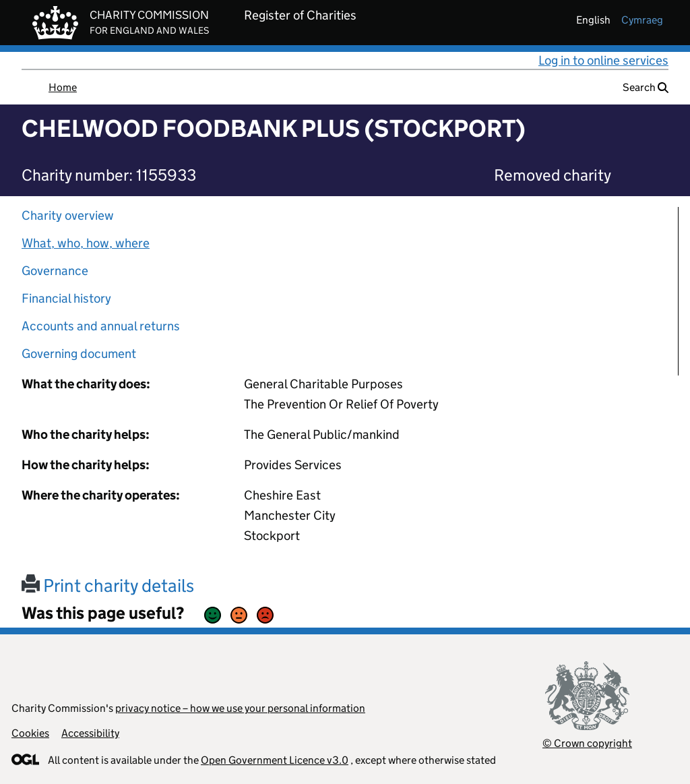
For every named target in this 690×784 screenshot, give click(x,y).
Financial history (66, 298)
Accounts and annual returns (101, 326)
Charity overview (68, 215)
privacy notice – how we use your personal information (240, 708)
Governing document (79, 354)
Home (63, 87)
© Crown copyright (587, 743)
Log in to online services (603, 60)
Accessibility (90, 733)
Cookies (30, 733)
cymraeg (642, 20)
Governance (55, 271)
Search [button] (646, 87)
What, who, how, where (86, 243)
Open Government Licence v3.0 (275, 760)
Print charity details (108, 585)
